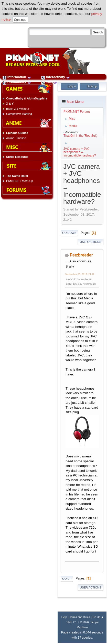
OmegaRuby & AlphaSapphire (27, 98)
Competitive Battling (19, 114)
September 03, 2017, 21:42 (80, 274)
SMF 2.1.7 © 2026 (78, 622)
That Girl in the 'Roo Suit (80, 136)
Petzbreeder (81, 255)
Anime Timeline (16, 138)
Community (17, 82)
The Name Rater (17, 176)
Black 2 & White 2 (18, 109)
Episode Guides (17, 133)
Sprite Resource (17, 157)
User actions (90, 242)
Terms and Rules (80, 617)
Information (17, 77)
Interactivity (56, 77)
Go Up (67, 579)
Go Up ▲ (98, 617)
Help (64, 617)
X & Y (10, 104)
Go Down (69, 233)
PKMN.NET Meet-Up (20, 181)
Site (49, 82)
